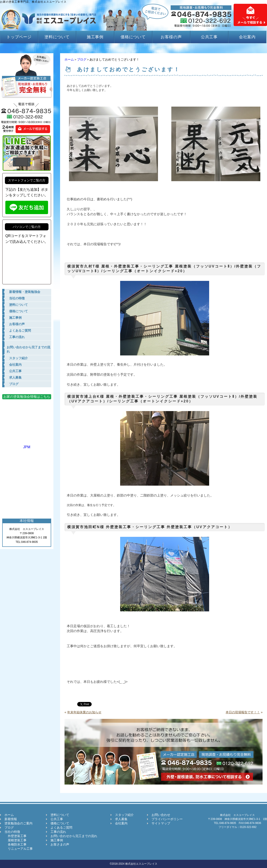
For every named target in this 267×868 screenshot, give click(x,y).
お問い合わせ (161, 815)
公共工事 (209, 37)
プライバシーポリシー (167, 819)
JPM (27, 445)
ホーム (69, 59)
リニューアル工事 (19, 849)
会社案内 (247, 37)
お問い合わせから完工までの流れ (74, 836)
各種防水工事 (15, 844)
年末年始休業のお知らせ (84, 712)
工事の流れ (58, 832)
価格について (133, 37)
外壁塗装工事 (15, 836)
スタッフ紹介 (124, 815)
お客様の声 (171, 37)
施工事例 (95, 37)
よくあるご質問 (61, 827)
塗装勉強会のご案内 (18, 823)
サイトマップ (161, 823)
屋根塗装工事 (15, 840)
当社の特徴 (12, 832)
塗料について (57, 37)
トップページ (19, 37)
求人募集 (121, 819)
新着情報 (11, 819)
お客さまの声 (60, 844)
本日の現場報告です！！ (243, 712)
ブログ (82, 59)
